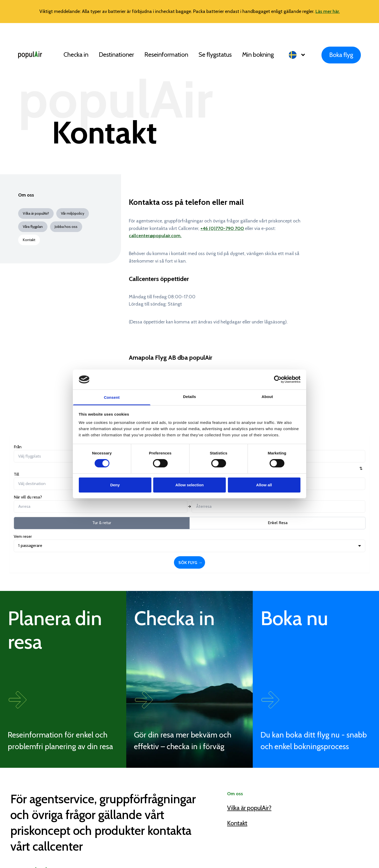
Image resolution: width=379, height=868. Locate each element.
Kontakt (237, 744)
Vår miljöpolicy (73, 213)
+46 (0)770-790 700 (222, 228)
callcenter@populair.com (73, 809)
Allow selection (189, 485)
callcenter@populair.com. (155, 236)
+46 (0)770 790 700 (66, 793)
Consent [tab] (112, 397)
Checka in (76, 55)
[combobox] (40, 456)
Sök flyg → (338, 456)
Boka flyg (341, 55)
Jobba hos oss (66, 227)
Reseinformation (166, 55)
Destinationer (116, 55)
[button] (300, 55)
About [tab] (267, 397)
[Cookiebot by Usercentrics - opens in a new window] (278, 379)
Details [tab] (189, 397)
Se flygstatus (215, 55)
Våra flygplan (33, 227)
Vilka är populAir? (36, 213)
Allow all (264, 485)
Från (18, 447)
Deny (115, 485)
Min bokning (258, 55)
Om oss (26, 195)
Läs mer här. (328, 11)
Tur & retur (42, 479)
